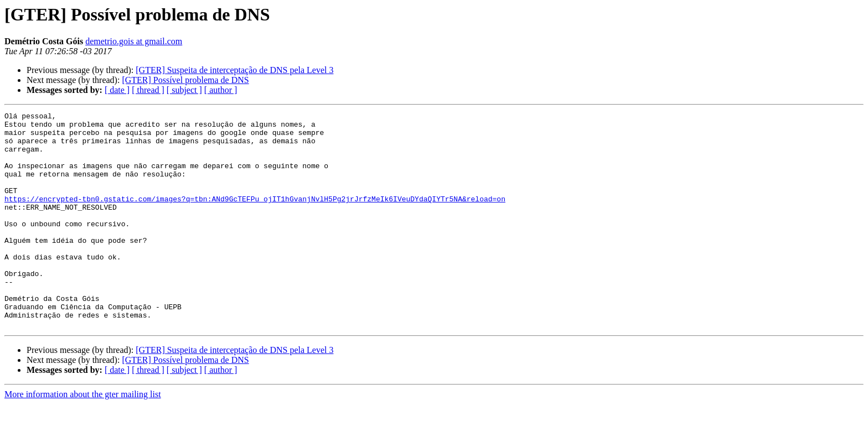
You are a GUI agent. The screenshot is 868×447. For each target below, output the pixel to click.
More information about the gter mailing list (83, 437)
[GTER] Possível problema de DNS (185, 80)
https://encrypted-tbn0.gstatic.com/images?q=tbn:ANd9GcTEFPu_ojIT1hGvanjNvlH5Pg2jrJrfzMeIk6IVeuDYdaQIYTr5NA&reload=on (255, 217)
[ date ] (117, 90)
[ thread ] (148, 90)
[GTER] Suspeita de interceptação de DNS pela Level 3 (234, 70)
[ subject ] (184, 90)
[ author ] (221, 90)
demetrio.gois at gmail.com (134, 41)
